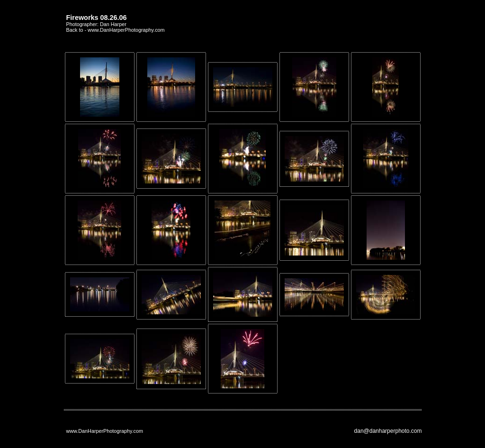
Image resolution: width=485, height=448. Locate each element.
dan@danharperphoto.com (388, 431)
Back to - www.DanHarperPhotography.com (116, 30)
